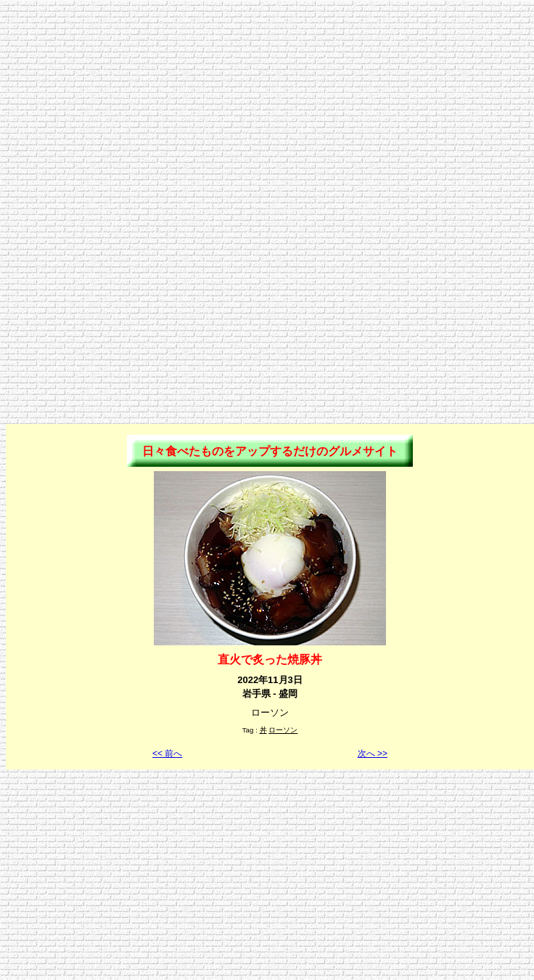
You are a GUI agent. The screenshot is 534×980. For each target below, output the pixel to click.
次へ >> (373, 754)
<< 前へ (167, 754)
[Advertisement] (267, 107)
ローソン (283, 730)
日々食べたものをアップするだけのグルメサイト (270, 451)
